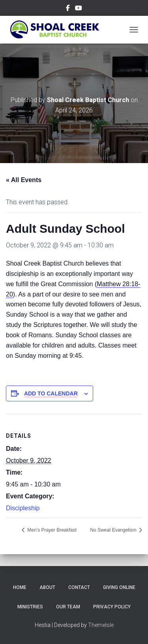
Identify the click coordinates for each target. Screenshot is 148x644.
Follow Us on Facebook (68, 9)
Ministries (30, 607)
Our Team (68, 607)
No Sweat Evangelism (114, 530)
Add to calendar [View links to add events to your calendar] (51, 393)
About (47, 587)
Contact (79, 587)
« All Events (24, 180)
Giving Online (119, 587)
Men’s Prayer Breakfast (51, 530)
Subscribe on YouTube (79, 9)
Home (20, 587)
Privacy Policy (112, 607)
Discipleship (23, 508)
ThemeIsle (101, 625)
